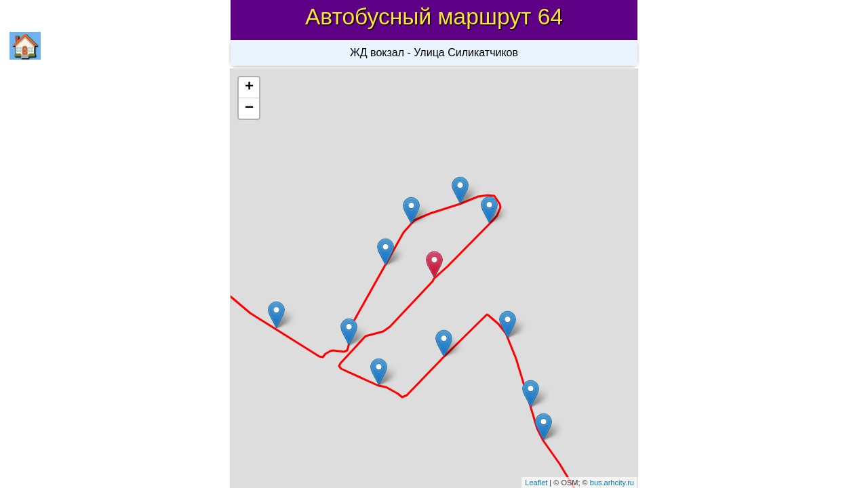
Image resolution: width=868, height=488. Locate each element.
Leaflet (536, 483)
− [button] (249, 108)
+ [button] (249, 87)
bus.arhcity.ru (612, 483)
